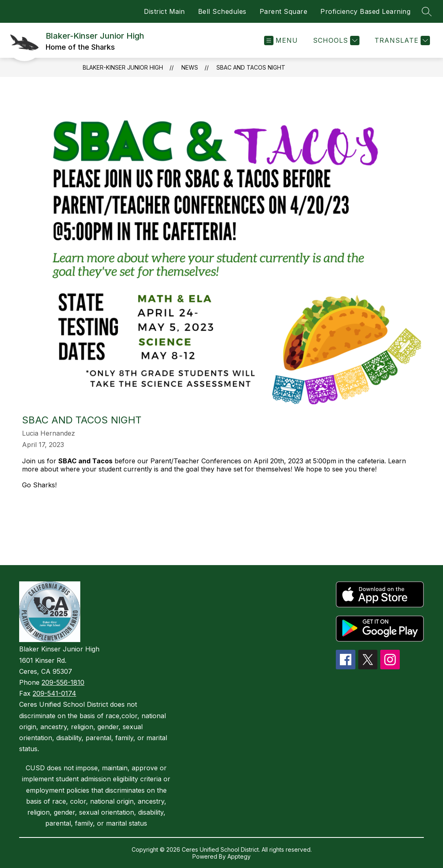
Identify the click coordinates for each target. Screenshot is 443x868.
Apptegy (239, 856)
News (190, 67)
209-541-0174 (54, 693)
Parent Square (284, 11)
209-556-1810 (63, 682)
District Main (164, 11)
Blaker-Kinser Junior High (123, 67)
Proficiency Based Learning (365, 11)
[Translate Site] (401, 41)
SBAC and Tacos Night (251, 67)
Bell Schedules (222, 11)
